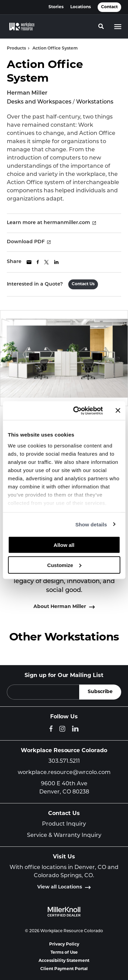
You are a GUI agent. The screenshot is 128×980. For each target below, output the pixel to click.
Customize (64, 565)
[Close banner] (118, 411)
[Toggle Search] (101, 26)
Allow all (64, 545)
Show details (91, 524)
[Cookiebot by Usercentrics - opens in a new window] (76, 411)
